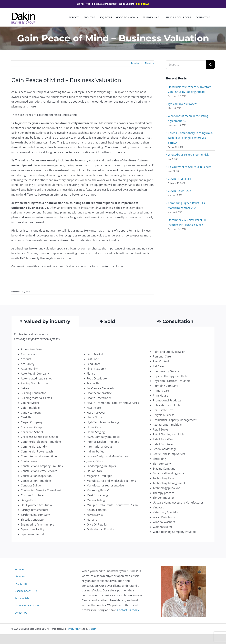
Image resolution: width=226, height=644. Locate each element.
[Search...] (186, 65)
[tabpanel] (113, 434)
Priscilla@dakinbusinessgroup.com (113, 4)
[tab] (45, 321)
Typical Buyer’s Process (183, 104)
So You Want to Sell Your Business (190, 167)
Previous (136, 63)
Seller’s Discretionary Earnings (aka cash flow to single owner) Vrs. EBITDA (190, 138)
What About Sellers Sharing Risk (188, 155)
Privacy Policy (74, 629)
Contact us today (128, 610)
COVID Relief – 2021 (180, 191)
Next (148, 63)
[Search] (210, 65)
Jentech (93, 629)
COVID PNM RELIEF (180, 179)
